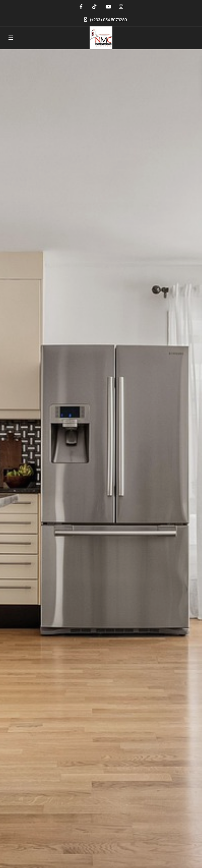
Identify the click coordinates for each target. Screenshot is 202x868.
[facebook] (81, 7)
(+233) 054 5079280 (108, 20)
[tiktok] (94, 7)
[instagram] (121, 7)
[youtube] (108, 7)
